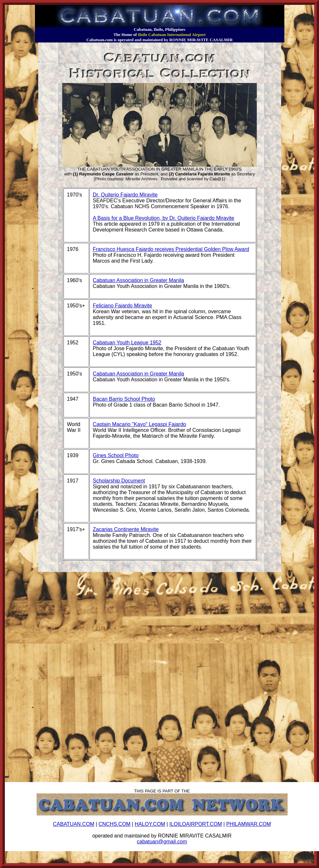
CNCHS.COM (114, 824)
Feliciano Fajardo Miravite (123, 306)
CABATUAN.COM (74, 824)
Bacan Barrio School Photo (124, 399)
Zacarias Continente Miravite (126, 529)
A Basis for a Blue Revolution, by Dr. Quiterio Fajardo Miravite (164, 218)
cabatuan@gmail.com (162, 842)
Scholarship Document (119, 481)
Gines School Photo (116, 455)
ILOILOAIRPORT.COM (196, 824)
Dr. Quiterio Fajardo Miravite (125, 195)
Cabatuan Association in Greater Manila (139, 280)
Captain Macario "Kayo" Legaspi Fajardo (140, 424)
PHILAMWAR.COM (248, 824)
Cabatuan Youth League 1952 (127, 343)
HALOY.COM (150, 824)
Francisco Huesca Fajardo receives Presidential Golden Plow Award (171, 249)
